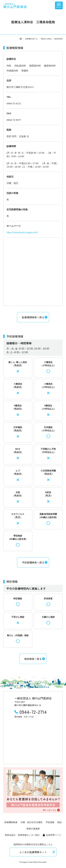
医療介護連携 (33, 829)
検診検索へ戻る (33, 659)
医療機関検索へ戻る (33, 317)
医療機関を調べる (31, 39)
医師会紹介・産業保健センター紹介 (22, 835)
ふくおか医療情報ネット (33, 852)
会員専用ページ (54, 835)
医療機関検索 (11, 822)
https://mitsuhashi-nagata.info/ (22, 232)
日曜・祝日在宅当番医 (32, 822)
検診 (60, 822)
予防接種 (50, 822)
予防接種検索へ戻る (33, 562)
